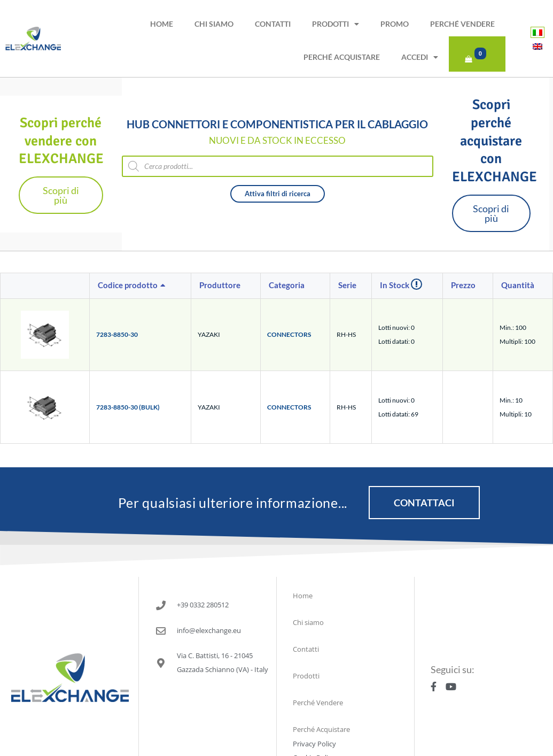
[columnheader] (141, 285)
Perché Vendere (462, 24)
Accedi (420, 57)
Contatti (273, 24)
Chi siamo (214, 24)
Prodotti (336, 24)
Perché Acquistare (342, 57)
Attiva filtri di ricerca (278, 192)
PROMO (395, 24)
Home (162, 24)
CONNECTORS (289, 333)
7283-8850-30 (117, 333)
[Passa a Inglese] (538, 46)
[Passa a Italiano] (538, 32)
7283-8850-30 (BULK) (128, 406)
